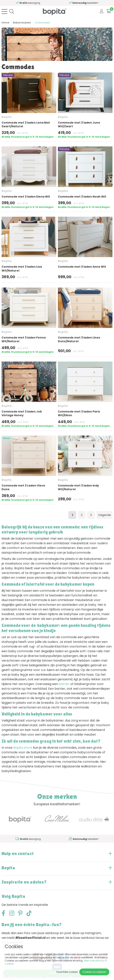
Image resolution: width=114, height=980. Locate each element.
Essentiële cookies (67, 972)
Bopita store (23, 748)
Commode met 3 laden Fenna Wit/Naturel (24, 339)
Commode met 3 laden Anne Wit (82, 267)
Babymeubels (22, 23)
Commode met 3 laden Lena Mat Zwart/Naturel (26, 124)
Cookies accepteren (94, 972)
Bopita (7, 117)
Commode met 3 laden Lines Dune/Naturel (79, 339)
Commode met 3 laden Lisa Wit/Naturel (22, 269)
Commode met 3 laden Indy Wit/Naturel (78, 487)
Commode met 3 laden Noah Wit (82, 197)
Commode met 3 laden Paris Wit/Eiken (79, 413)
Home (5, 23)
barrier (64, 684)
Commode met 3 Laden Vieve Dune (23, 487)
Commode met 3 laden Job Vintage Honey (22, 413)
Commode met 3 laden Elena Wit (26, 197)
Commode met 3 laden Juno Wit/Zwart (79, 124)
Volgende (104, 515)
